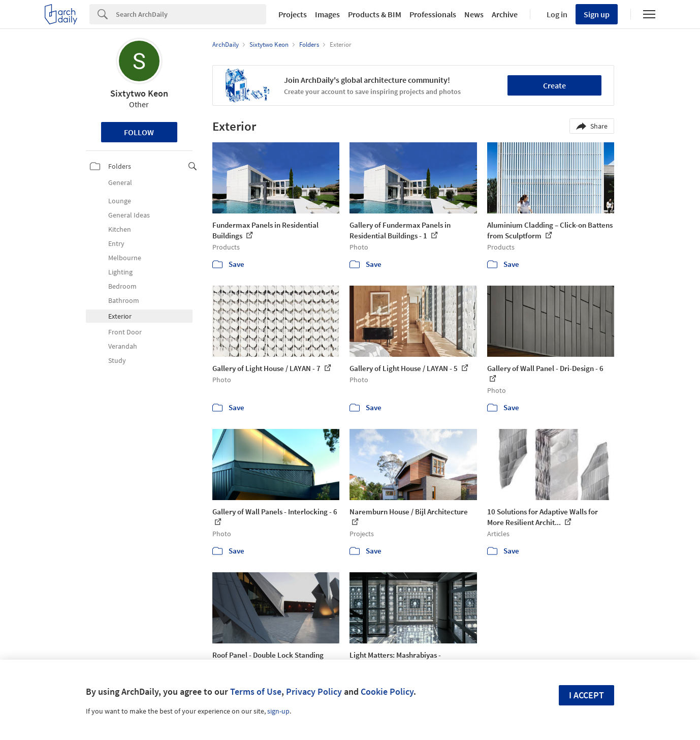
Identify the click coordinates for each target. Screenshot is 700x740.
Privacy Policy (314, 691)
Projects (293, 14)
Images (327, 14)
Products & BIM (375, 14)
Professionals (433, 14)
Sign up (597, 14)
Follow (139, 132)
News (474, 14)
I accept (586, 695)
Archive (505, 14)
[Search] (191, 14)
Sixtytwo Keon (139, 93)
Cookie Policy (387, 691)
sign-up (278, 711)
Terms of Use (256, 691)
